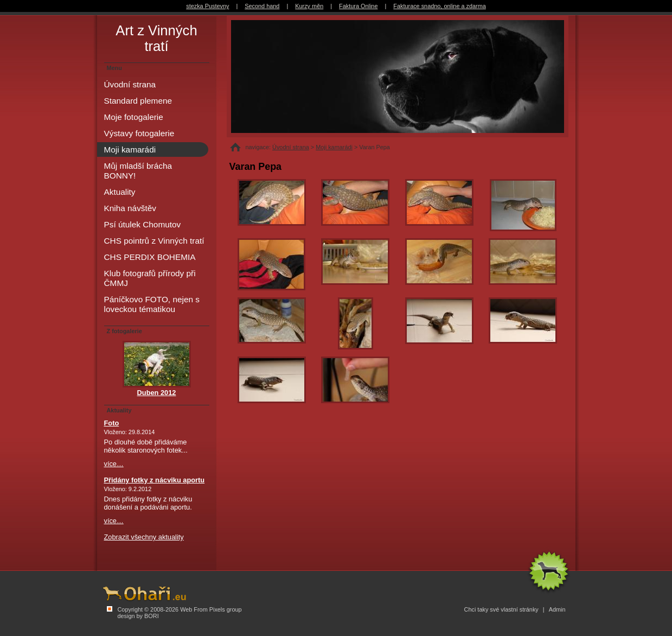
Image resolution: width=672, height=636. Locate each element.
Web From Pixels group (211, 609)
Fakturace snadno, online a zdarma (439, 6)
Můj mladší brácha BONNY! (138, 171)
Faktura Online (358, 6)
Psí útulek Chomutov (143, 224)
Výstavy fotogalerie (139, 133)
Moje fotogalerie (134, 117)
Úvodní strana (291, 147)
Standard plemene (138, 101)
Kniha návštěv (130, 208)
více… (114, 464)
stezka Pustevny (207, 6)
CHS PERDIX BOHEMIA (150, 257)
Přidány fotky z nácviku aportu (155, 480)
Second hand (262, 6)
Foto (112, 423)
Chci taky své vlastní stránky (501, 609)
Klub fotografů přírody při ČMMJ (150, 278)
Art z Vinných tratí (156, 38)
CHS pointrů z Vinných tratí (154, 241)
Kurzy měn (309, 6)
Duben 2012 (157, 393)
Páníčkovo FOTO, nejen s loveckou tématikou (152, 304)
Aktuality (120, 192)
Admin (557, 609)
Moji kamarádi (334, 147)
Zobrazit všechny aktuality (144, 537)
